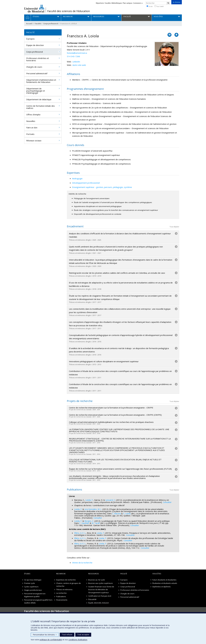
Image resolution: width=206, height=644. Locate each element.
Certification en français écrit (100, 596)
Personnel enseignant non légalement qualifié (35, 595)
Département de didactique (39, 99)
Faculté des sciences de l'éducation (69, 11)
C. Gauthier (84, 523)
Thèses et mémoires (64, 590)
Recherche (61, 574)
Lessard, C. (110, 500)
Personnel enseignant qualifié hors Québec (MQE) (38, 601)
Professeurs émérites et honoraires (38, 59)
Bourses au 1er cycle (97, 580)
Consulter (167, 502)
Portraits (30, 134)
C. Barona (116, 513)
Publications (61, 596)
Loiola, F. (89, 500)
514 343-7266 (73, 56)
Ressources (94, 574)
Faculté (38, 24)
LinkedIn (76, 62)
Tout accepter (83, 634)
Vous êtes (157, 574)
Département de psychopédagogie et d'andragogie (36, 91)
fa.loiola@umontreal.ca (77, 53)
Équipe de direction (35, 45)
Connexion (138, 3)
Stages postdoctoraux (33, 590)
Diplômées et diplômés (162, 587)
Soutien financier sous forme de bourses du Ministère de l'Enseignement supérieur (101, 590)
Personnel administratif (37, 73)
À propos (30, 39)
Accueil (29, 24)
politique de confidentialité (51, 640)
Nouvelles (31, 121)
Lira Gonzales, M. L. (93, 509)
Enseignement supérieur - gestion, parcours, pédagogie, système (102, 187)
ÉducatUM (92, 599)
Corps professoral (51, 24)
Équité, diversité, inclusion (99, 603)
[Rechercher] (168, 3)
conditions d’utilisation (78, 640)
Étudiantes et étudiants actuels (165, 583)
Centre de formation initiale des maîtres (41, 107)
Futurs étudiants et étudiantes (164, 580)
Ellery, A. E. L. (80, 533)
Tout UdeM (159, 6)
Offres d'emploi (33, 115)
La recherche (61, 593)
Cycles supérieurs (31, 587)
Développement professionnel (86, 183)
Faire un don (32, 128)
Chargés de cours (34, 67)
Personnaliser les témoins (45, 635)
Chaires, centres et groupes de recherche (69, 585)
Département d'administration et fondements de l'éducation (41, 81)
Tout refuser (67, 634)
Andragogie (77, 178)
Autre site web (79, 65)
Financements (62, 600)
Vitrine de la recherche (82, 563)
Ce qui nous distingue (33, 580)
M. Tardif (96, 523)
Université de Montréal (34, 9)
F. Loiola (127, 513)
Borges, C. (89, 521)
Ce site (150, 6)
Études (27, 574)
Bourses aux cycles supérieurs (101, 583)
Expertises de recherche (66, 580)
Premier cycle (29, 583)
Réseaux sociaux (34, 141)
